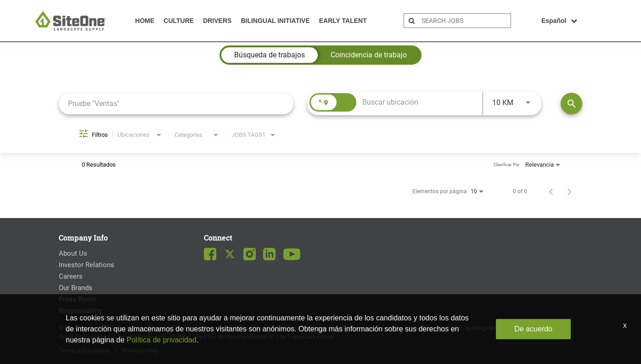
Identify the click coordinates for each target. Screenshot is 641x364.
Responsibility (80, 311)
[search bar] (465, 21)
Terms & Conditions (84, 350)
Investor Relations (87, 265)
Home (145, 21)
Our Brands (76, 288)
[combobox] (176, 104)
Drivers (217, 21)
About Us (73, 253)
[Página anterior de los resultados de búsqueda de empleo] (551, 191)
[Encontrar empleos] (571, 104)
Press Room (78, 299)
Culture (179, 21)
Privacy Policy (140, 350)
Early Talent (343, 21)
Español (559, 21)
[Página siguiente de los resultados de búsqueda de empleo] (569, 191)
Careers (71, 276)
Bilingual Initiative (275, 21)
